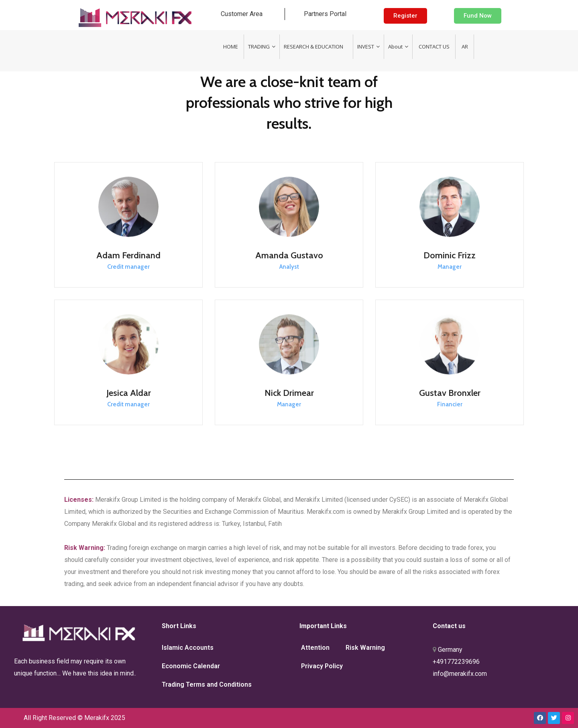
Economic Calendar (191, 666)
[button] (405, 16)
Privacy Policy (322, 666)
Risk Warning (365, 648)
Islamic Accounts (188, 648)
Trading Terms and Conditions (207, 684)
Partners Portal (325, 14)
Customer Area (242, 14)
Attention (315, 648)
